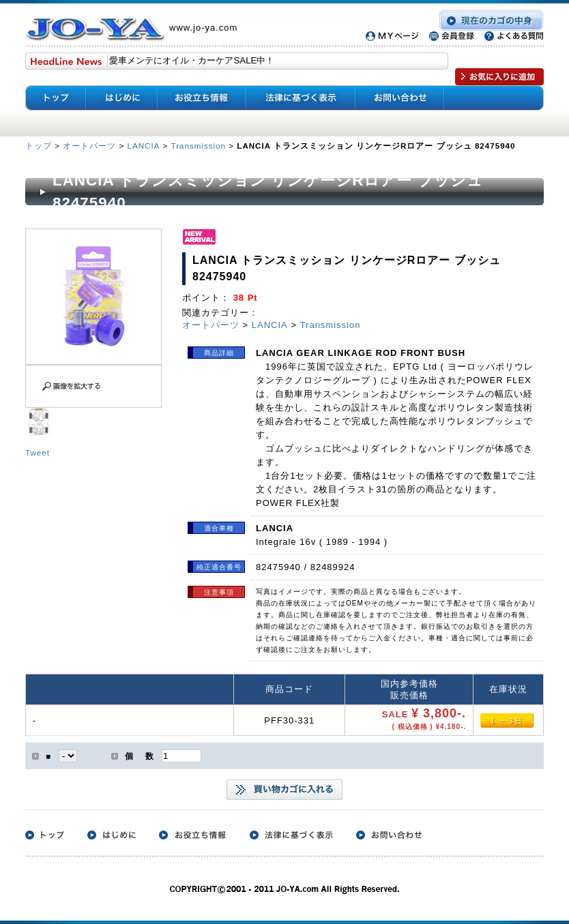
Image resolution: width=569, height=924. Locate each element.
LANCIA (143, 146)
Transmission (199, 146)
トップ (40, 146)
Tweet (38, 452)
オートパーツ (89, 146)
